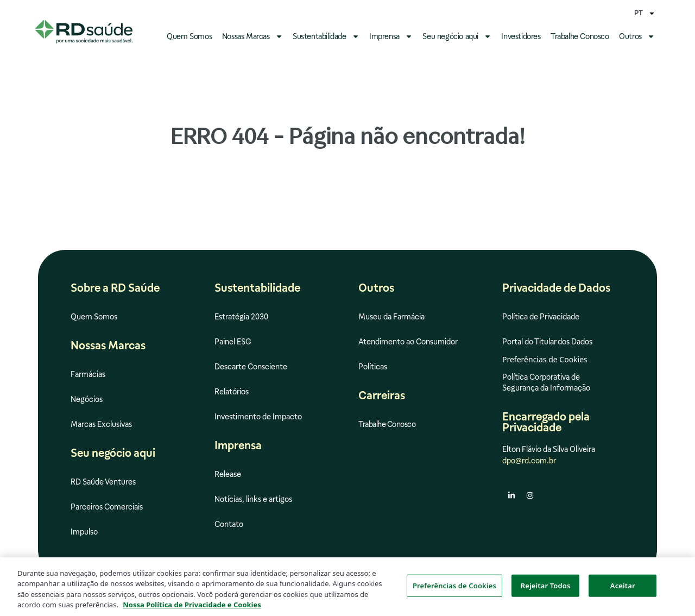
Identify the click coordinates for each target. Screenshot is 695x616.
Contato (229, 524)
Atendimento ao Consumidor (408, 342)
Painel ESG (233, 342)
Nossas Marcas (252, 36)
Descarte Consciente (251, 367)
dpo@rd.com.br (529, 461)
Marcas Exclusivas (101, 424)
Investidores (521, 36)
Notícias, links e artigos (253, 499)
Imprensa (391, 36)
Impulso (84, 532)
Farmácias (88, 374)
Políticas (373, 367)
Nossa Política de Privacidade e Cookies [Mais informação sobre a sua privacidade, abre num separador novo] (192, 610)
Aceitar (623, 590)
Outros (637, 36)
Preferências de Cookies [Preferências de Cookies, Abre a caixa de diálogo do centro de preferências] (454, 590)
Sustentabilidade (326, 36)
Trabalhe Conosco (580, 36)
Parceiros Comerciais (107, 507)
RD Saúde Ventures (103, 482)
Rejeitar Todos (546, 590)
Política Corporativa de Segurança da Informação (546, 382)
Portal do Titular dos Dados (547, 342)
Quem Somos (189, 36)
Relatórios (232, 392)
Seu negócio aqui (457, 36)
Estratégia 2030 (241, 317)
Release (228, 474)
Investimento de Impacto (258, 417)
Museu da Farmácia (391, 317)
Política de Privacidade (541, 317)
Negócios (87, 399)
